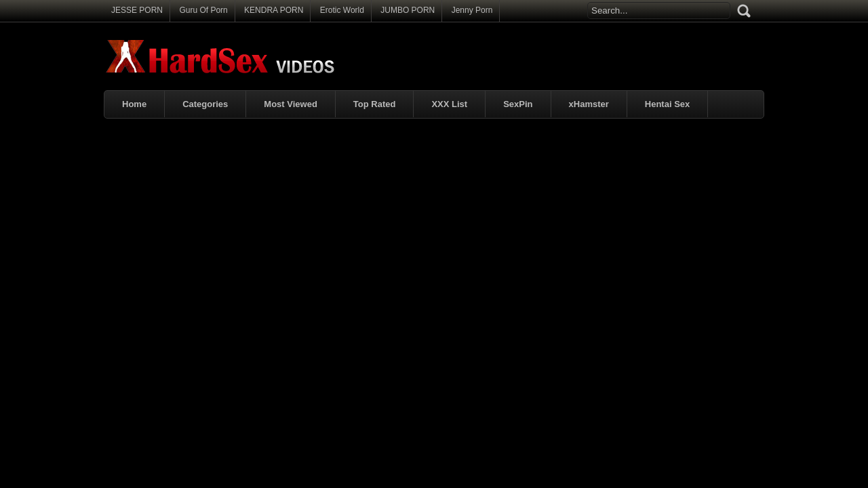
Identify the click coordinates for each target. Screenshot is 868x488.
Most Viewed (291, 104)
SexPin (518, 104)
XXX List (449, 104)
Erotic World (342, 10)
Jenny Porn (472, 10)
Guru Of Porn (203, 10)
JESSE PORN (137, 10)
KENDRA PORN (274, 10)
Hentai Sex (667, 104)
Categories (205, 104)
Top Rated (375, 104)
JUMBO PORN (408, 10)
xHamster (589, 104)
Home (134, 104)
